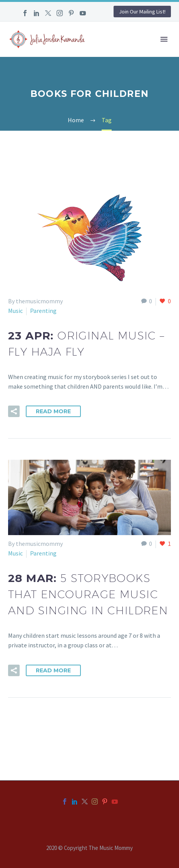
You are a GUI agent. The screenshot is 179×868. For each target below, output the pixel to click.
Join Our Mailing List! (142, 12)
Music (15, 311)
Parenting (43, 311)
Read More (53, 411)
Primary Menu (164, 39)
